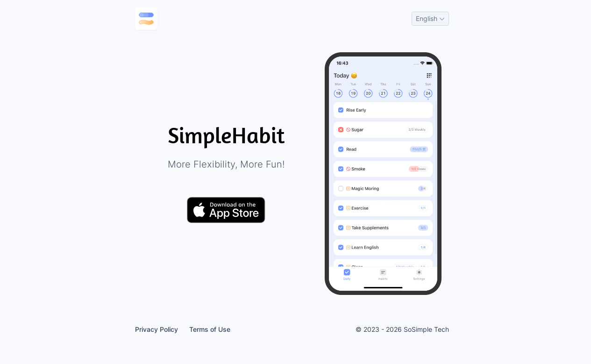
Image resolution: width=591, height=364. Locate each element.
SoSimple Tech (426, 329)
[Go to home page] (146, 19)
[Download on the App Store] (226, 210)
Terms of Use (210, 329)
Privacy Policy (157, 329)
